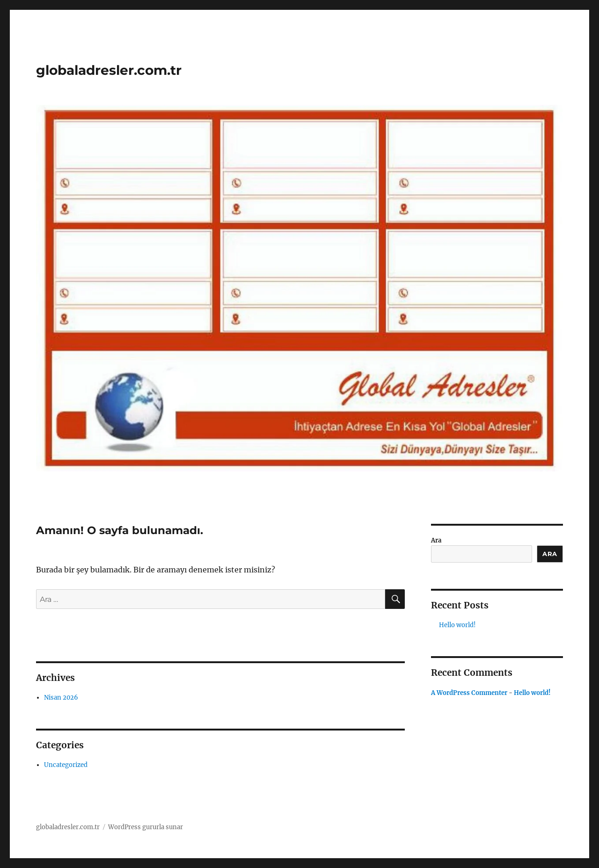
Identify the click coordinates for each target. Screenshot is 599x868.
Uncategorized (66, 765)
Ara (436, 540)
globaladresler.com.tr (109, 70)
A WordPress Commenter (469, 693)
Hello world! (457, 625)
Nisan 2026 (61, 698)
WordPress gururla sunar (146, 827)
